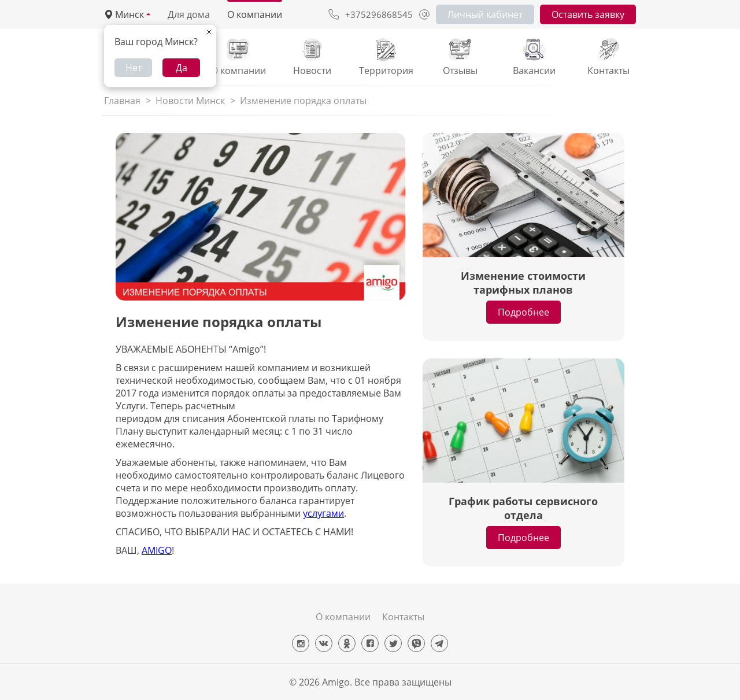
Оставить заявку (588, 14)
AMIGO (157, 550)
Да (182, 68)
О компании (255, 14)
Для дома (189, 14)
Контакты (403, 617)
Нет (134, 68)
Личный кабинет (485, 14)
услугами (323, 513)
